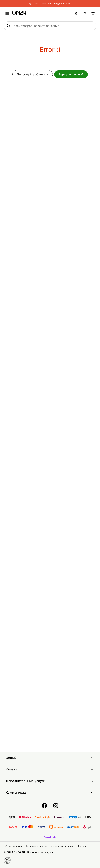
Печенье (82, 846)
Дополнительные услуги (50, 781)
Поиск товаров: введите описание (35, 26)
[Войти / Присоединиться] (76, 14)
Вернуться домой (71, 74)
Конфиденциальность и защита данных (50, 846)
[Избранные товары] (84, 14)
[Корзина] (93, 14)
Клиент (50, 769)
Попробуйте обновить (33, 74)
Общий (50, 758)
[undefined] (7, 14)
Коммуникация (50, 793)
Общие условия (13, 846)
